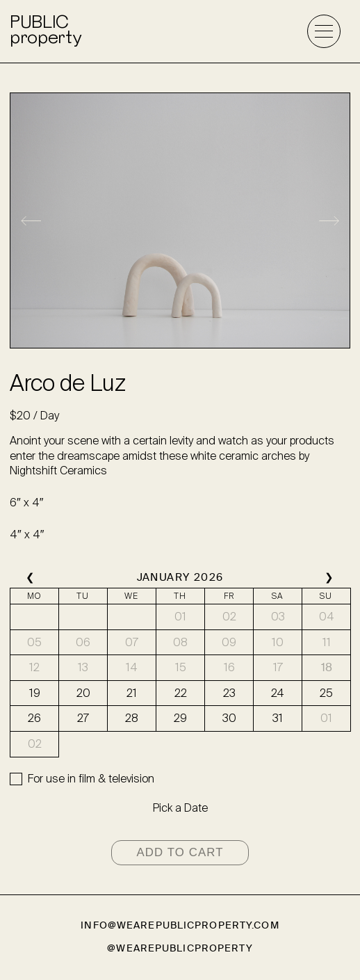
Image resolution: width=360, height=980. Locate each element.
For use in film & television (91, 779)
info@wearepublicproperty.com (180, 925)
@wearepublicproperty (180, 948)
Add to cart (180, 852)
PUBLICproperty (45, 31)
